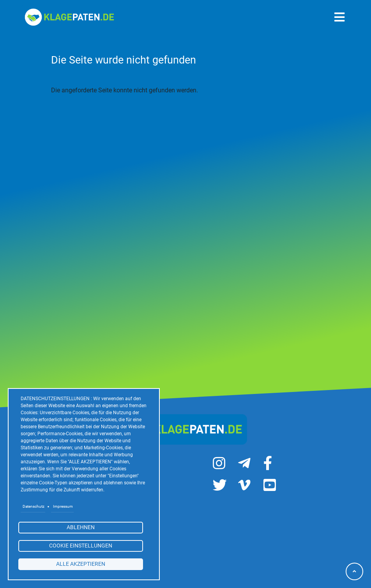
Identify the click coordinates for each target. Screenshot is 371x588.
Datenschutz (34, 506)
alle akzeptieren (81, 564)
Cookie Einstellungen (81, 546)
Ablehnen (81, 527)
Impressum (63, 506)
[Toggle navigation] (339, 17)
